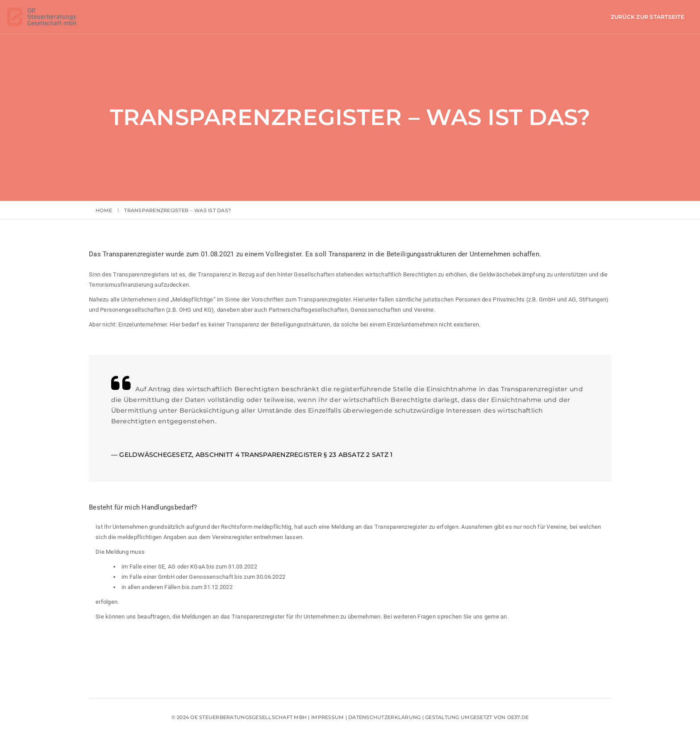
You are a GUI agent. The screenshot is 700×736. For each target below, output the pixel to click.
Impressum (328, 718)
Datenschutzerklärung (384, 718)
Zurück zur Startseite (559, 17)
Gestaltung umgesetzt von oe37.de (477, 718)
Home (104, 210)
